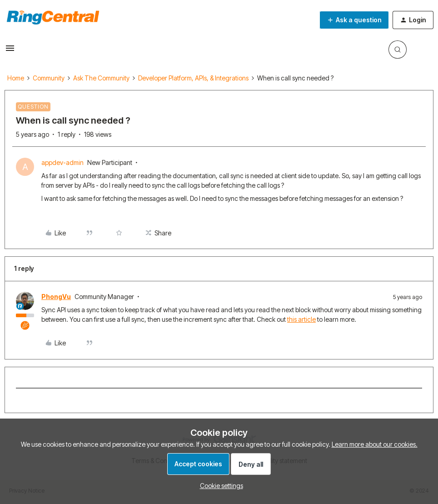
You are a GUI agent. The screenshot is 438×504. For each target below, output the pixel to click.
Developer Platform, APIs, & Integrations (193, 78)
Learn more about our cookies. (375, 444)
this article (301, 319)
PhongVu (56, 297)
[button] (10, 51)
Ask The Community (101, 78)
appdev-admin (62, 162)
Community (49, 78)
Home (16, 78)
